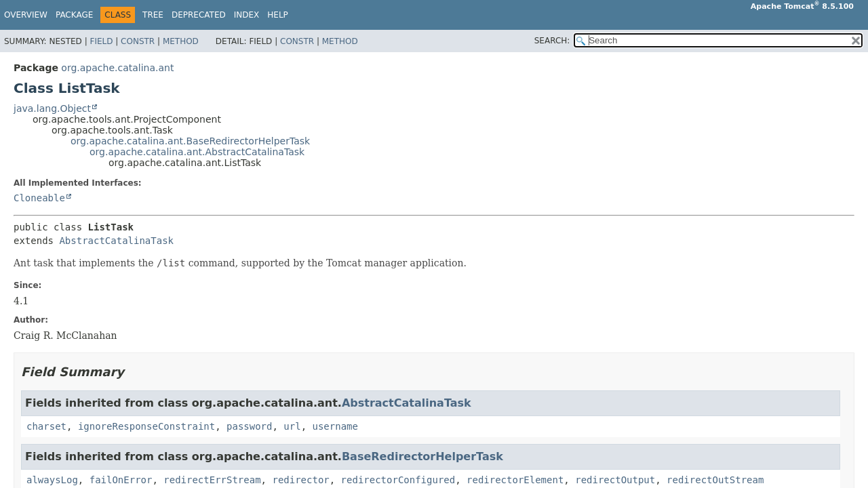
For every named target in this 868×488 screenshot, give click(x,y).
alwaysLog (52, 480)
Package (74, 15)
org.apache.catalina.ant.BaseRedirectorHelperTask (190, 141)
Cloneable (39, 198)
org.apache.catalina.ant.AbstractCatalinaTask (197, 152)
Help (278, 15)
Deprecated (199, 15)
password (249, 426)
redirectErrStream (212, 480)
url (292, 426)
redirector (300, 480)
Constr (138, 41)
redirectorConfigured (398, 480)
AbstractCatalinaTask (116, 241)
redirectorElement (515, 480)
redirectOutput (615, 480)
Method (181, 41)
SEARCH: (552, 41)
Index (247, 15)
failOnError (121, 480)
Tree (153, 15)
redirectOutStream (715, 480)
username (335, 426)
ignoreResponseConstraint (146, 426)
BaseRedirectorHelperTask (422, 456)
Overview (26, 15)
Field (101, 41)
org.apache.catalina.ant (117, 68)
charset (46, 426)
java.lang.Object (52, 108)
